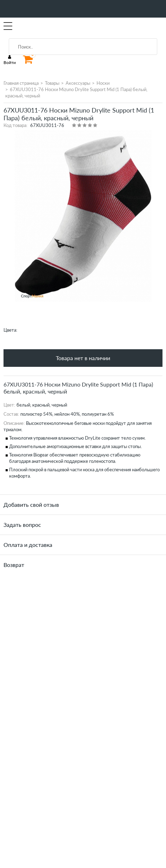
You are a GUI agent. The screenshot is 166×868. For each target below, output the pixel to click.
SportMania (36, 26)
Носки (103, 83)
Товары (52, 83)
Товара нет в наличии (83, 358)
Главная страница (21, 83)
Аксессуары (78, 83)
